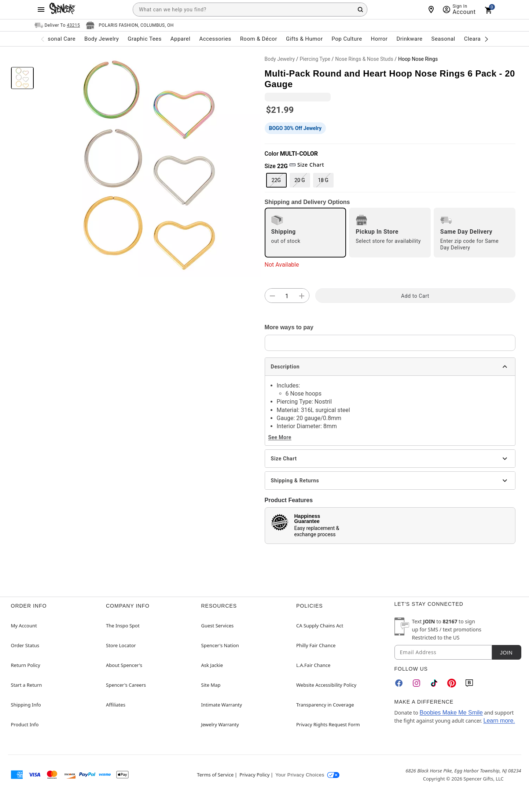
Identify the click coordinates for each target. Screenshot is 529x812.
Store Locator (121, 645)
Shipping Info (26, 705)
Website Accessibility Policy (326, 685)
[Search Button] (360, 10)
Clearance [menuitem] (477, 39)
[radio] (306, 233)
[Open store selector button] (130, 25)
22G (276, 180)
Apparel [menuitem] (181, 39)
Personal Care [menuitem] (57, 39)
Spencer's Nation (220, 645)
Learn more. (499, 721)
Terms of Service (215, 775)
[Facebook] (399, 683)
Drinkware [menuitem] (409, 39)
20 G (300, 180)
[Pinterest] (452, 683)
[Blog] (469, 683)
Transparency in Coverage (325, 705)
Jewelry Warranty (220, 724)
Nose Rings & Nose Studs (364, 59)
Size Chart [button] (307, 165)
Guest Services (218, 626)
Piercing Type (315, 59)
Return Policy (26, 665)
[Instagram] (416, 683)
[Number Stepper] (287, 296)
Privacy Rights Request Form (328, 724)
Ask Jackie (212, 665)
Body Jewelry (280, 59)
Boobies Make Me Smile (451, 713)
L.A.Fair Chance (313, 665)
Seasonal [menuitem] (443, 39)
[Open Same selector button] (57, 25)
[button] (149, 165)
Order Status (25, 645)
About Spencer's (124, 665)
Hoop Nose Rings (418, 59)
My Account (24, 626)
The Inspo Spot (123, 626)
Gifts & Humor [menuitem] (304, 39)
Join (506, 653)
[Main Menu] (41, 10)
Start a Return (27, 685)
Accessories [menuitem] (215, 39)
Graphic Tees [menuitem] (144, 39)
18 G (323, 180)
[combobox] (250, 10)
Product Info (25, 724)
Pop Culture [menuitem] (347, 39)
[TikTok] (434, 683)
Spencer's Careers (126, 685)
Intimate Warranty (222, 705)
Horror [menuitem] (379, 39)
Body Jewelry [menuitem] (102, 39)
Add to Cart (415, 296)
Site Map (211, 685)
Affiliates (116, 705)
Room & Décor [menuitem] (259, 39)
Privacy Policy (254, 775)
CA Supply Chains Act (320, 626)
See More (280, 437)
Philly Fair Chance (316, 645)
